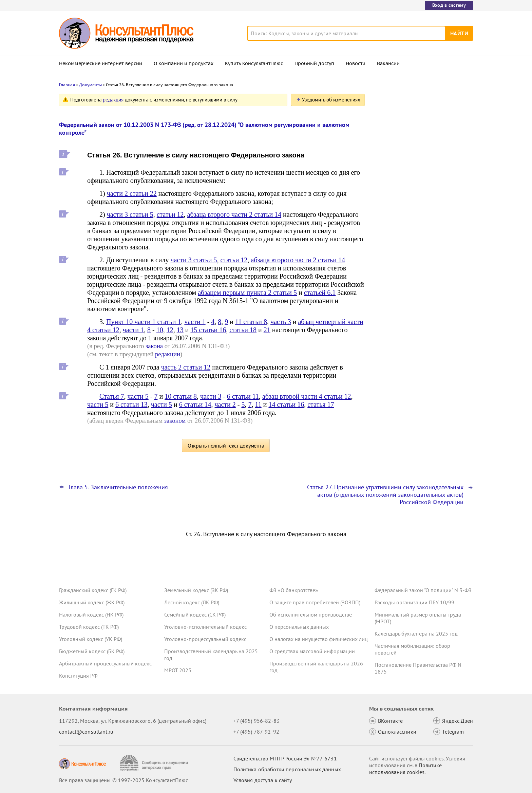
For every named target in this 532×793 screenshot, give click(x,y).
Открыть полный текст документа (226, 446)
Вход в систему (449, 5)
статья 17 (321, 404)
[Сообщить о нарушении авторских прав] (155, 763)
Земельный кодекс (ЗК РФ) (196, 590)
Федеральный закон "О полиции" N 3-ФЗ (423, 590)
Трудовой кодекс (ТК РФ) (89, 627)
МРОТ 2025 (178, 670)
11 (258, 404)
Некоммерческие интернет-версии (101, 63)
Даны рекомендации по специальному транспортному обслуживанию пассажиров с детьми (422, 237)
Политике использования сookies (405, 769)
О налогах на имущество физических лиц (319, 639)
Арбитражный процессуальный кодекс (105, 663)
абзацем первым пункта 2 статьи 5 (247, 292)
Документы (90, 85)
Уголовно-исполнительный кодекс (205, 627)
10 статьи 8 (181, 396)
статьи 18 (243, 330)
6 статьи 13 (131, 404)
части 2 (225, 404)
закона (154, 346)
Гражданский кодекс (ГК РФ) (93, 590)
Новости (356, 63)
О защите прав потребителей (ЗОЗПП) (315, 602)
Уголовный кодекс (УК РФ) (91, 639)
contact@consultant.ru (86, 732)
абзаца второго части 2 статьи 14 (234, 214)
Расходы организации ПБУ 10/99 (414, 602)
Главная (67, 85)
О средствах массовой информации (312, 651)
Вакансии (388, 63)
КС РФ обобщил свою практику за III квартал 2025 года (419, 204)
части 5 (138, 396)
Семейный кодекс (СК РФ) (195, 615)
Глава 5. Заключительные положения (118, 487)
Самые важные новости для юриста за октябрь (422, 130)
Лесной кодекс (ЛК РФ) (192, 602)
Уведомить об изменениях (331, 100)
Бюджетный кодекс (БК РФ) (92, 651)
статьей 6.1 (320, 292)
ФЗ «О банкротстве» (294, 590)
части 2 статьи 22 (132, 193)
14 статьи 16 (286, 404)
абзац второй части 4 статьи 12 (307, 396)
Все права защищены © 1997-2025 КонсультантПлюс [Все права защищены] (123, 780)
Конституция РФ (78, 676)
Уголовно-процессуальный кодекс (205, 639)
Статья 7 (112, 396)
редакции (168, 354)
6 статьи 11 (243, 396)
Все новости (392, 259)
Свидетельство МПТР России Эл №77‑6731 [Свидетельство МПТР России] (285, 758)
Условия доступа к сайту (263, 780)
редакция (113, 100)
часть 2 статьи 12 (186, 367)
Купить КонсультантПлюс (254, 63)
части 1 (195, 322)
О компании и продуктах (184, 63)
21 (267, 330)
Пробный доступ (314, 63)
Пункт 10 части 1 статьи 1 (144, 322)
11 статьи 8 (251, 322)
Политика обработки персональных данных (287, 769)
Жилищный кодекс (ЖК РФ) (92, 602)
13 (180, 330)
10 (160, 330)
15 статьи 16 (208, 330)
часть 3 (281, 322)
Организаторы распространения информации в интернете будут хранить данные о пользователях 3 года (418, 166)
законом (175, 421)
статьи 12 (170, 214)
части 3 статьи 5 (130, 214)
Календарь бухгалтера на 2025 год (416, 634)
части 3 (211, 396)
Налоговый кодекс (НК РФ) (91, 615)
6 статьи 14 (195, 404)
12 (170, 330)
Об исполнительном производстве (311, 615)
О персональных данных (299, 627)
